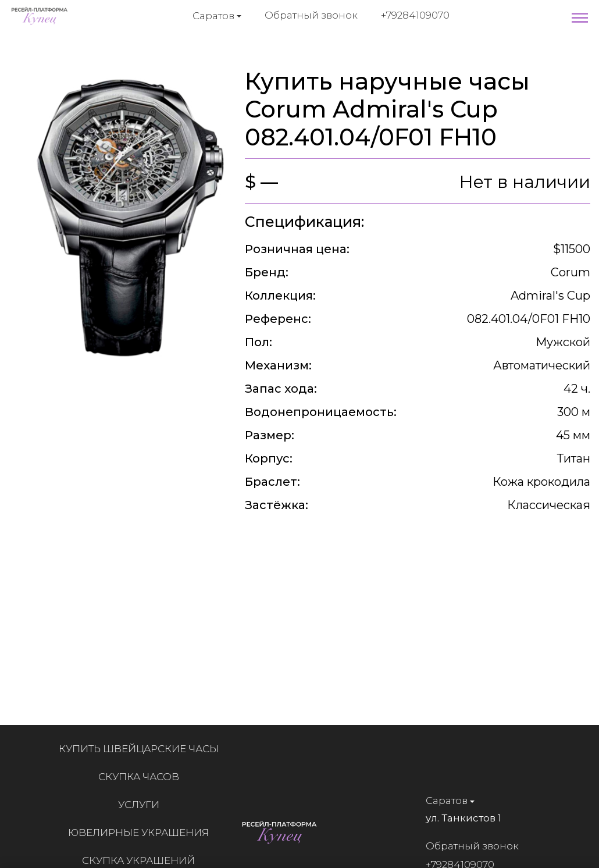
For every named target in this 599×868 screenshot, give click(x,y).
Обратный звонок (311, 15)
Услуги (144, 805)
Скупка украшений (144, 860)
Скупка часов (144, 777)
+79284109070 (415, 15)
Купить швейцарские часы (144, 749)
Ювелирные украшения (144, 833)
